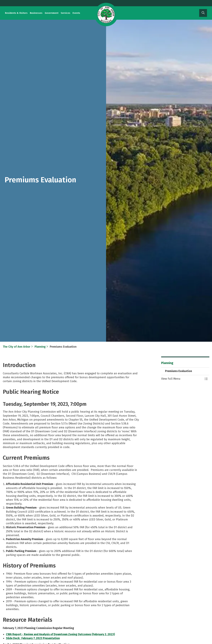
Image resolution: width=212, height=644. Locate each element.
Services (65, 13)
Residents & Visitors (16, 13)
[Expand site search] (203, 13)
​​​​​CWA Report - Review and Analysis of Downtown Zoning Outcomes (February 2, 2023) (60, 634)
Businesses (36, 13)
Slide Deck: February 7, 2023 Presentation (33, 638)
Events (76, 13)
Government (52, 13)
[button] (182, 379)
